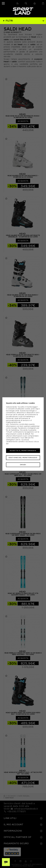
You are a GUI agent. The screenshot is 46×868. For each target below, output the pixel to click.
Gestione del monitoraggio (23, 458)
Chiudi (23, 465)
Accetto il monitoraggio (23, 451)
